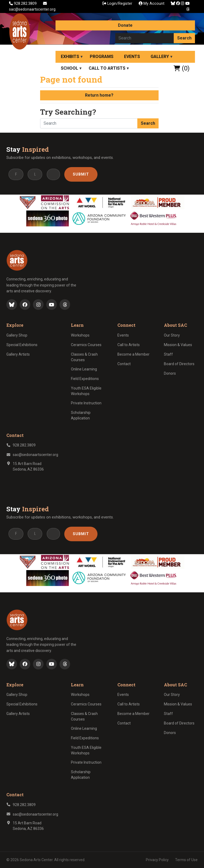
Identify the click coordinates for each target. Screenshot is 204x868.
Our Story (172, 335)
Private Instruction (86, 403)
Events (132, 57)
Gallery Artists (18, 354)
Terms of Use (186, 860)
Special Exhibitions (22, 345)
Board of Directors (179, 364)
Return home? (99, 95)
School (69, 68)
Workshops (80, 335)
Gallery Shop (17, 335)
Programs (102, 57)
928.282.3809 (23, 4)
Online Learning (84, 369)
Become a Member (133, 354)
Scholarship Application (81, 415)
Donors (170, 373)
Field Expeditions (85, 379)
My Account (152, 4)
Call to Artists (107, 68)
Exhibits (70, 57)
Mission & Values (178, 345)
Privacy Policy (157, 860)
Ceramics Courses (86, 345)
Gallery (160, 57)
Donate (125, 25)
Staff (168, 354)
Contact (124, 364)
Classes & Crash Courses (84, 357)
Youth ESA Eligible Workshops (86, 391)
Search (184, 38)
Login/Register (117, 4)
